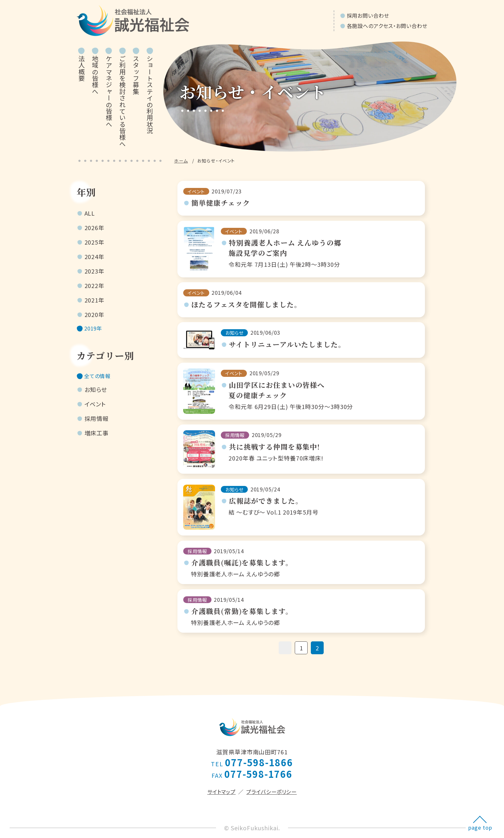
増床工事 (97, 436)
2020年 (95, 314)
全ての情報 (99, 378)
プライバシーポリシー (271, 792)
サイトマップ (221, 792)
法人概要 (81, 68)
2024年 (95, 256)
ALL (90, 213)
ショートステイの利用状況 (150, 95)
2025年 (95, 242)
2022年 (95, 285)
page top (480, 827)
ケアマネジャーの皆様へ (109, 91)
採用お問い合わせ (368, 15)
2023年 (95, 271)
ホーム (181, 161)
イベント (95, 407)
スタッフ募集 (136, 75)
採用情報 (97, 422)
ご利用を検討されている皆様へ (122, 101)
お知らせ (96, 393)
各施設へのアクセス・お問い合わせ (387, 26)
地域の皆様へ (95, 75)
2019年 (95, 329)
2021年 (95, 300)
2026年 (95, 228)
